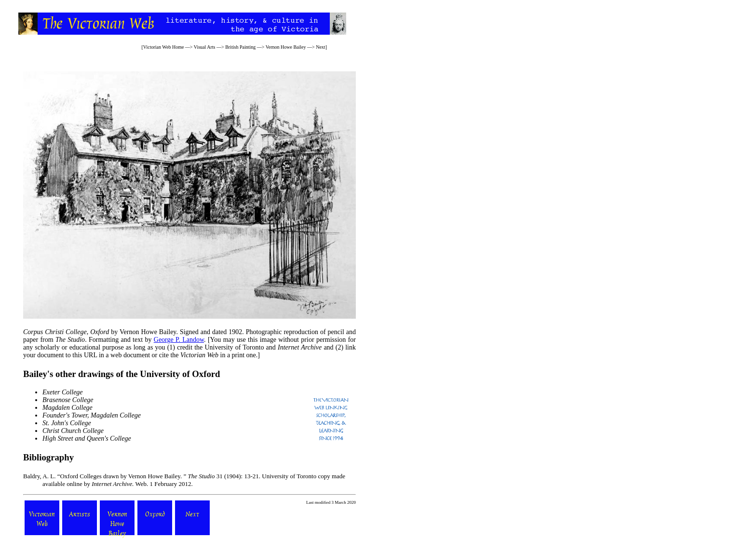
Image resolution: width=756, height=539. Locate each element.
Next (320, 47)
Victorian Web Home (164, 47)
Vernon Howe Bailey (286, 47)
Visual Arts (205, 47)
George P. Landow (179, 340)
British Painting (240, 47)
